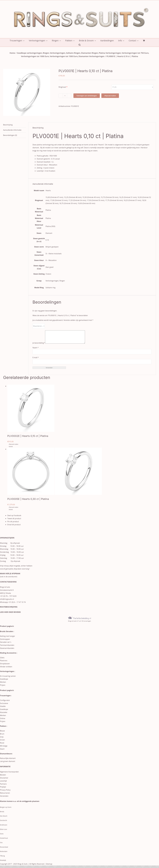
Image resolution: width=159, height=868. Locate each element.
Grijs (2, 739)
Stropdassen (5, 666)
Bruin (2, 736)
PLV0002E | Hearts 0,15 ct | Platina (28, 438)
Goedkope (4, 682)
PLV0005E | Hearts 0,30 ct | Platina (28, 501)
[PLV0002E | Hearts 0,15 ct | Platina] (82, 411)
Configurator (5, 703)
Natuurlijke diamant (8, 761)
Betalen (3, 777)
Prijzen (3, 688)
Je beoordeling (39, 345)
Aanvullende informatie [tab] (12, 130)
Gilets (2, 660)
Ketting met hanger (7, 639)
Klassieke (4, 715)
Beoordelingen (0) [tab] (10, 135)
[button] (80, 45)
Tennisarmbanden (7, 648)
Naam (36, 350)
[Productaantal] (65, 96)
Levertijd (3, 783)
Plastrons (4, 663)
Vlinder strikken (6, 669)
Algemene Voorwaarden (9, 774)
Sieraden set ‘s (6, 645)
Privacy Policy (5, 792)
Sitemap (49, 866)
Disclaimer (4, 780)
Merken (3, 685)
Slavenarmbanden (7, 651)
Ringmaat (62, 87)
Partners (3, 786)
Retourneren (5, 795)
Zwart (2, 751)
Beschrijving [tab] (8, 125)
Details (11, 449)
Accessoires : (12, 655)
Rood (2, 745)
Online (3, 721)
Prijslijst (3, 789)
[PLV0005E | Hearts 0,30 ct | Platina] (82, 474)
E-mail (36, 360)
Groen (2, 742)
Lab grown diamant (8, 764)
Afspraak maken (110, 96)
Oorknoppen (5, 642)
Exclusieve (4, 706)
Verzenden (4, 798)
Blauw (2, 733)
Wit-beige (4, 748)
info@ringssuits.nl (7, 602)
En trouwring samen (8, 679)
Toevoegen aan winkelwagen (87, 96)
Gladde (3, 709)
